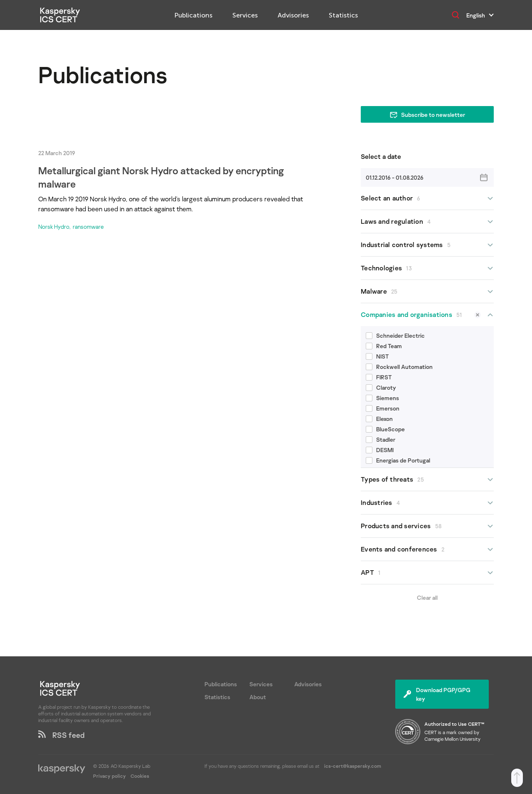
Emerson (383, 408)
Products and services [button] (427, 526)
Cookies (140, 776)
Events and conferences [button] (427, 549)
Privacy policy (110, 776)
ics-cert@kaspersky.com (353, 766)
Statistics (343, 15)
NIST (377, 356)
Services (245, 15)
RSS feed (62, 735)
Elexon (379, 419)
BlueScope (385, 429)
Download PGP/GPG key (437, 694)
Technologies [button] (427, 268)
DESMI (380, 450)
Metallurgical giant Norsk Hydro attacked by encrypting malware (161, 177)
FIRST (379, 377)
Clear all (427, 597)
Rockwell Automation (399, 367)
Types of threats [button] (427, 479)
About (258, 697)
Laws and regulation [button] (427, 221)
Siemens (382, 398)
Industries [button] (427, 503)
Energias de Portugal (398, 460)
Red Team (384, 346)
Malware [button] (427, 291)
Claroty (381, 387)
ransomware (88, 226)
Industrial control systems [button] (427, 245)
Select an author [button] (427, 198)
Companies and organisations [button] (427, 315)
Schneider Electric (395, 335)
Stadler (381, 439)
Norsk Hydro (54, 226)
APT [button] (427, 573)
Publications (193, 15)
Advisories (293, 15)
